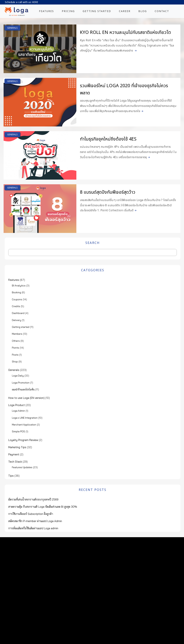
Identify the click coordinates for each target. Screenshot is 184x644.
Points (15, 348)
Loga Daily (18, 376)
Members (17, 334)
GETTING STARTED (97, 11)
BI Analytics (19, 286)
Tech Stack (15, 462)
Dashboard (18, 313)
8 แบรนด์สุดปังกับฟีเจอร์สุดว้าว (108, 192)
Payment (14, 454)
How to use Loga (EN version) (26, 398)
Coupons (17, 299)
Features (14, 280)
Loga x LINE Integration (25, 418)
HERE (35, 2)
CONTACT (162, 11)
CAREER (125, 11)
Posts (15, 355)
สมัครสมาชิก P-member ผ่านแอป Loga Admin (35, 521)
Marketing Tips (17, 447)
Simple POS (18, 431)
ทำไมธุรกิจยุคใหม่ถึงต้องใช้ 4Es (108, 139)
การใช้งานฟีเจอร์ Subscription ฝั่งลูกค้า (31, 514)
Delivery (17, 320)
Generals (12, 28)
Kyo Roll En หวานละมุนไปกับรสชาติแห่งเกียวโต (125, 32)
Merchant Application (24, 425)
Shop (15, 362)
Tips (11, 476)
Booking (16, 292)
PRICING (68, 11)
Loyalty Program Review (23, 440)
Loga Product (17, 405)
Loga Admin (18, 411)
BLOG (143, 11)
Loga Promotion (21, 383)
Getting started (21, 327)
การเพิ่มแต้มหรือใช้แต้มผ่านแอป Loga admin (33, 528)
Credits (16, 306)
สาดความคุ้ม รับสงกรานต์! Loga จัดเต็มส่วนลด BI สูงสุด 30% (43, 507)
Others (16, 341)
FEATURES (46, 11)
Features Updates (22, 467)
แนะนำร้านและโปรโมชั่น (23, 389)
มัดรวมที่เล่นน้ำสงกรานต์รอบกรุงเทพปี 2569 (33, 499)
